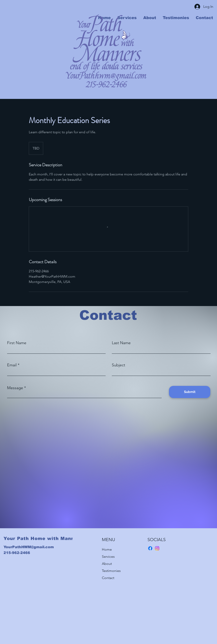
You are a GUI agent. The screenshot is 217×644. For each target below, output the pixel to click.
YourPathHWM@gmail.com (29, 547)
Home (107, 549)
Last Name (121, 343)
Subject (118, 365)
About (107, 564)
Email (12, 365)
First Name (17, 343)
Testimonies (111, 571)
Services (108, 557)
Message (15, 388)
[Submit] (190, 392)
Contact (108, 578)
